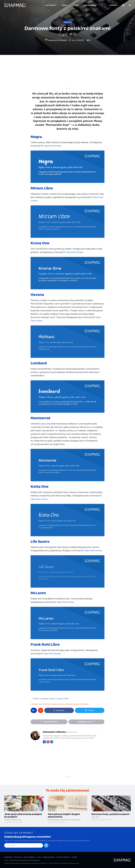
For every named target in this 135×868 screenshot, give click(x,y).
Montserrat (41, 418)
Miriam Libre (42, 188)
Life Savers (40, 541)
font (40, 704)
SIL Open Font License (51, 146)
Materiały (68, 22)
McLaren (38, 592)
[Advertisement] (67, 73)
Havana (37, 294)
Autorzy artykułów (29, 857)
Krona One (40, 243)
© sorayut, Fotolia (62, 698)
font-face (47, 704)
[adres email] (24, 845)
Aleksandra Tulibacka (55, 40)
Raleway (87, 427)
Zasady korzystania (49, 857)
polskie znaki (57, 704)
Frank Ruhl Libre (45, 644)
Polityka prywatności (63, 857)
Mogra (36, 137)
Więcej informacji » (74, 863)
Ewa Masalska (52, 822)
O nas (76, 5)
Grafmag (17, 860)
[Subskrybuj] (46, 845)
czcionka (34, 704)
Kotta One (40, 486)
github (85, 437)
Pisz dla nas (18, 857)
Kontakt (114, 5)
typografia (84, 704)
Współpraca (90, 5)
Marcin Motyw (9, 822)
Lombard (39, 363)
